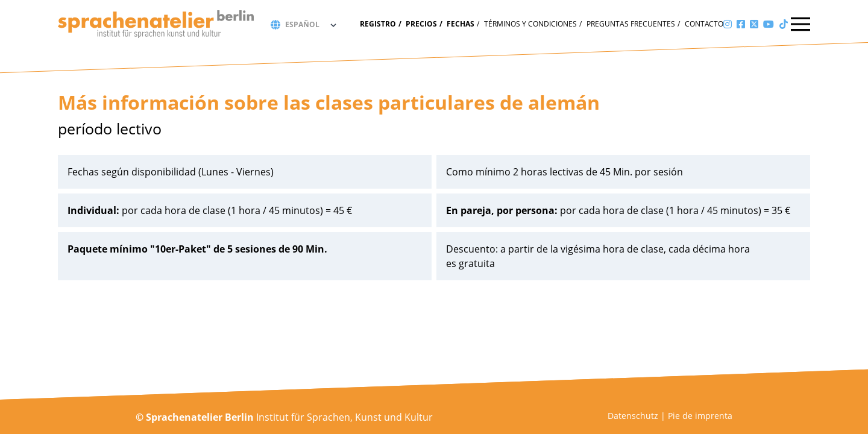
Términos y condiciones (530, 24)
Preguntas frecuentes (631, 24)
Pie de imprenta (700, 416)
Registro (378, 24)
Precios (421, 24)
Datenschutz (633, 416)
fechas (461, 24)
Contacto (704, 24)
